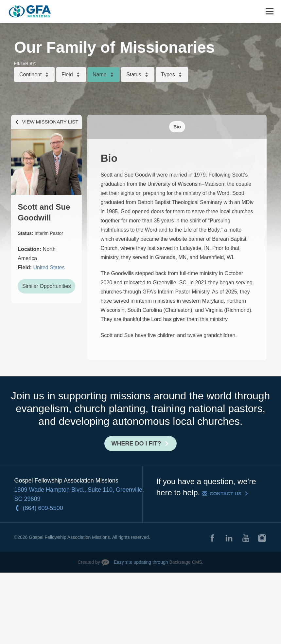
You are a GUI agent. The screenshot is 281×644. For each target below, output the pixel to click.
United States (49, 267)
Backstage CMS (185, 562)
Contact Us (226, 493)
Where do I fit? (136, 444)
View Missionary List (50, 122)
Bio (177, 127)
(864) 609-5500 (43, 508)
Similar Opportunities (47, 286)
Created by (89, 562)
